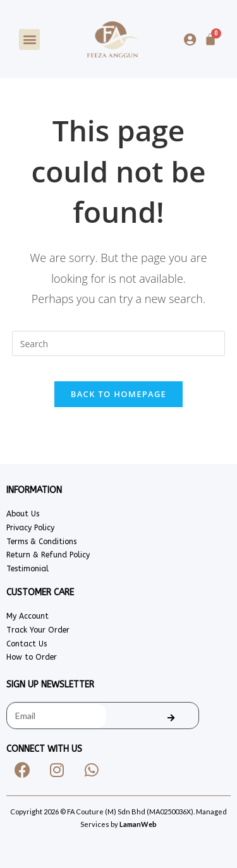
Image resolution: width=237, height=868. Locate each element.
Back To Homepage (118, 394)
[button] (29, 39)
